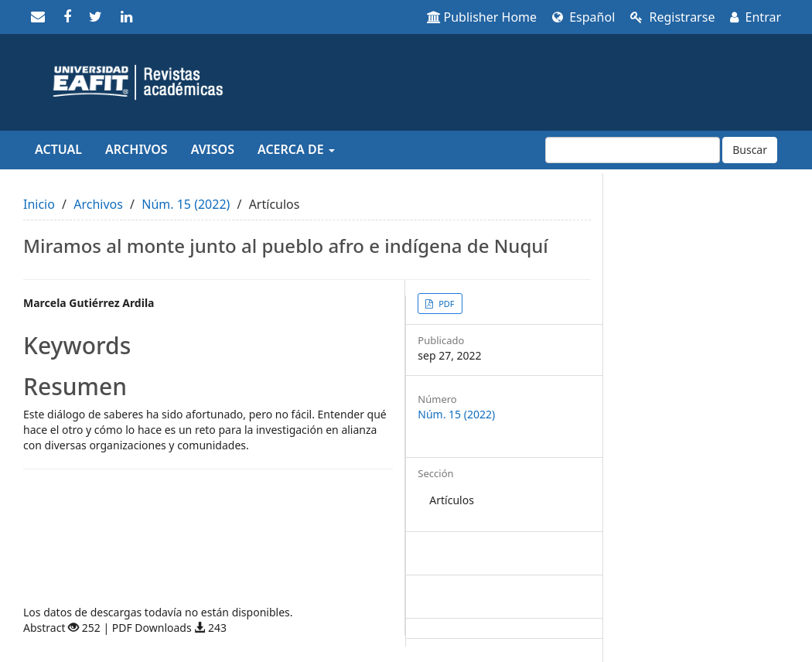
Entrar (756, 17)
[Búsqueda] (633, 150)
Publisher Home (482, 17)
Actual (58, 149)
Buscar (750, 150)
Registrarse (672, 17)
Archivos (136, 149)
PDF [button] (445, 304)
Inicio (39, 204)
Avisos (213, 149)
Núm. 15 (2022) (186, 204)
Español (583, 17)
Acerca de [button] (296, 149)
